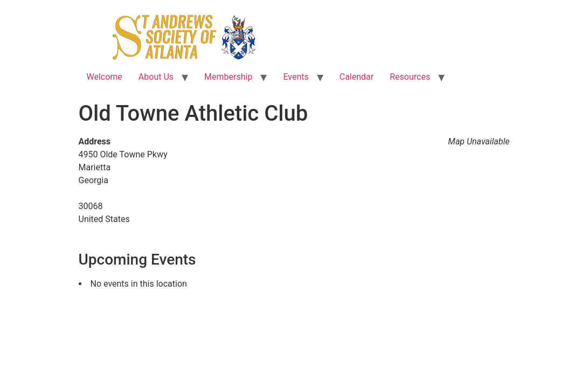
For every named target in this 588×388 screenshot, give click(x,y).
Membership (228, 77)
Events (296, 77)
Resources (410, 77)
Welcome (105, 77)
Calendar (357, 77)
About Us (156, 77)
